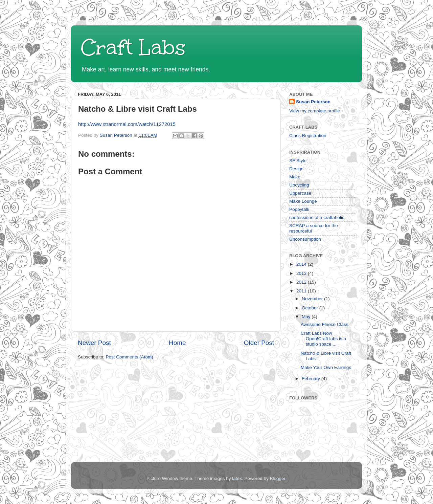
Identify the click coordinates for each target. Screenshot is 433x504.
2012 (302, 282)
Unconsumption (305, 239)
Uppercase (300, 193)
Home (177, 343)
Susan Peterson (313, 102)
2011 (302, 291)
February (312, 379)
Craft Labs (133, 47)
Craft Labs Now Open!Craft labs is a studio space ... (323, 339)
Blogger (277, 478)
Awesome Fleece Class (325, 324)
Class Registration (308, 136)
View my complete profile (315, 111)
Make (295, 177)
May (307, 317)
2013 (302, 273)
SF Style (298, 161)
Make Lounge (303, 201)
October (311, 308)
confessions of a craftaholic (317, 217)
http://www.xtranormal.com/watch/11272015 (127, 124)
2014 (302, 264)
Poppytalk (299, 209)
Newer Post (94, 343)
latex (237, 478)
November (313, 299)
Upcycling (299, 185)
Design (296, 169)
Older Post (259, 343)
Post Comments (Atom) (130, 357)
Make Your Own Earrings (326, 367)
